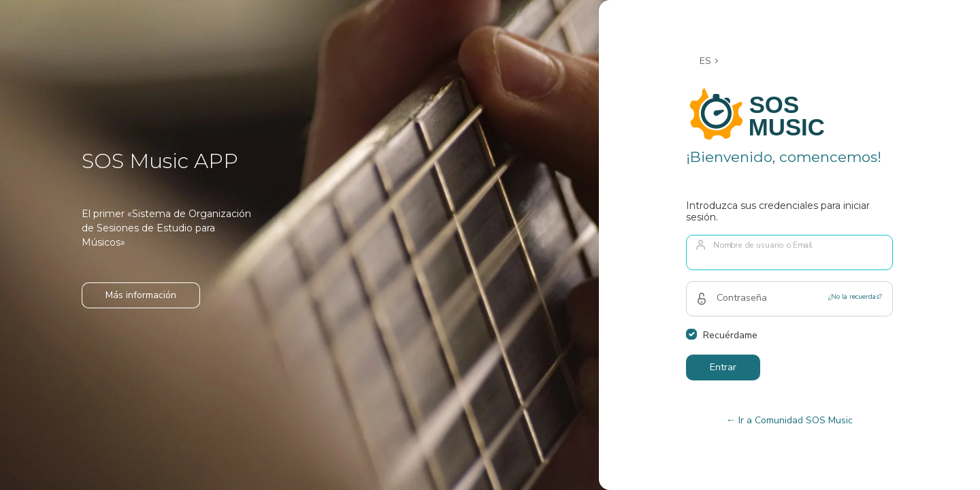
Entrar (723, 367)
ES (705, 61)
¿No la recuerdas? (855, 296)
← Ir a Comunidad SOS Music (789, 420)
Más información (141, 295)
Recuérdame (730, 335)
